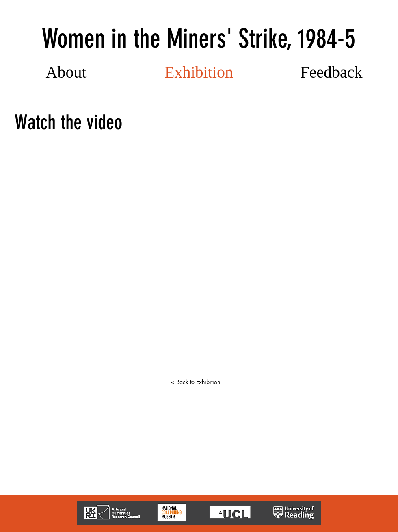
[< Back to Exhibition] (195, 382)
